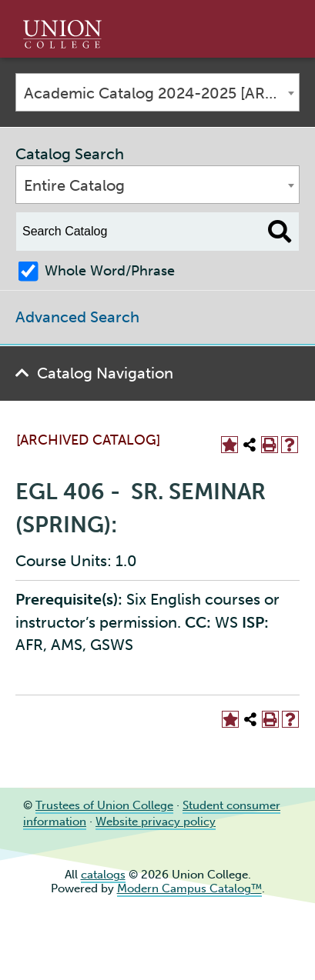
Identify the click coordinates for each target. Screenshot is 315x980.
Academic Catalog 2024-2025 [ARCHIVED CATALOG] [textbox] (161, 93)
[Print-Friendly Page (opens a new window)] (270, 445)
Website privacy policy (156, 822)
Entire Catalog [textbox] (74, 185)
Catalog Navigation (105, 373)
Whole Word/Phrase (110, 271)
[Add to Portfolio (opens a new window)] (230, 445)
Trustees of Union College (104, 805)
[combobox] (157, 92)
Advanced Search (77, 317)
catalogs (103, 875)
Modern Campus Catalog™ (189, 888)
